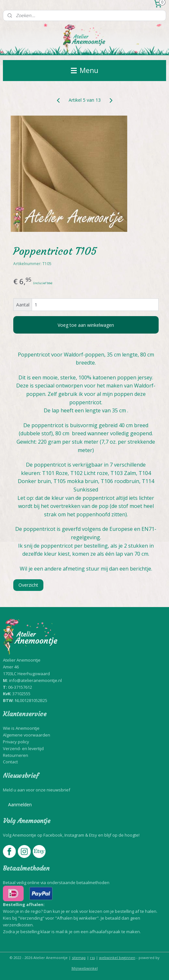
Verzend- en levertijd (23, 748)
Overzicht (28, 585)
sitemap (79, 958)
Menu (85, 70)
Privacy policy (16, 742)
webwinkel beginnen (117, 958)
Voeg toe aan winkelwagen (86, 325)
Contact (10, 762)
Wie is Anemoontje (21, 728)
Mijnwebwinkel (85, 968)
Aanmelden (20, 805)
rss (92, 958)
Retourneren (16, 755)
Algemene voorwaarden (27, 735)
